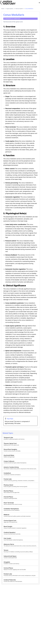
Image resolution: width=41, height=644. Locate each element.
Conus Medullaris (29, 9)
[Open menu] (39, 3)
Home (3, 9)
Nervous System (19, 9)
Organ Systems (10, 9)
